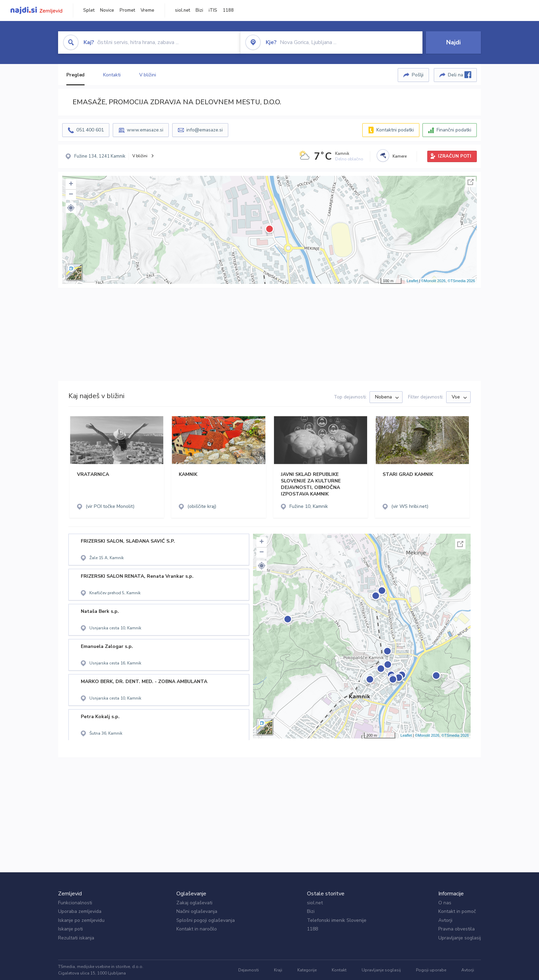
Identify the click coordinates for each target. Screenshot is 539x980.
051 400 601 (90, 130)
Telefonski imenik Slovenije (337, 920)
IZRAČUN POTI (455, 156)
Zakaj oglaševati (194, 903)
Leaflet (412, 281)
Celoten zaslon (471, 182)
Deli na (460, 75)
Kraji (278, 970)
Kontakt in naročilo (197, 929)
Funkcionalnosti (75, 903)
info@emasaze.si (205, 130)
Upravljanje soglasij (460, 938)
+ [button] (71, 184)
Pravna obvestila (456, 929)
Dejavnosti (249, 970)
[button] (71, 208)
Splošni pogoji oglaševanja (206, 920)
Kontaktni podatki (395, 130)
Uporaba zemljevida (80, 911)
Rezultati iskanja (76, 938)
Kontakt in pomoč (457, 911)
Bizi (199, 10)
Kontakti (112, 75)
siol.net (183, 10)
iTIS (213, 10)
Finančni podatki (454, 130)
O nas (445, 903)
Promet (127, 10)
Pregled (75, 75)
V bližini (148, 75)
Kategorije (307, 970)
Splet (89, 10)
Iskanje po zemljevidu (81, 920)
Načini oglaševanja (197, 911)
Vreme (147, 10)
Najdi (453, 42)
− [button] (71, 195)
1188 (228, 10)
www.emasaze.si (145, 130)
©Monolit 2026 (433, 281)
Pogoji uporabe (431, 970)
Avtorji (445, 920)
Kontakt (339, 970)
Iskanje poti (70, 929)
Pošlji (418, 75)
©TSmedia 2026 (461, 281)
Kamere (400, 156)
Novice (107, 10)
